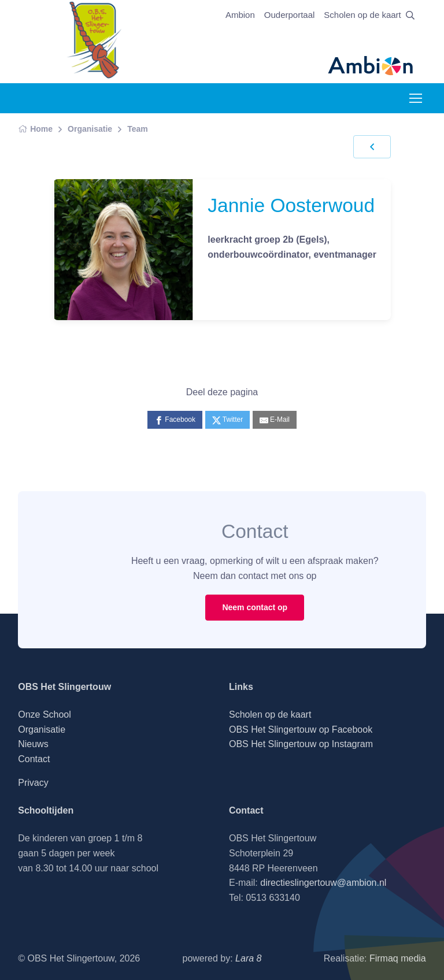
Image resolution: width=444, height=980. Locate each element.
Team (138, 129)
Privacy (33, 783)
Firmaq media (398, 958)
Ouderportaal (290, 15)
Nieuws (33, 744)
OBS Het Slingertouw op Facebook (301, 730)
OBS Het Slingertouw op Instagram (301, 744)
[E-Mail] (275, 420)
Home (35, 129)
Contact (34, 759)
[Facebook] (175, 420)
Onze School (45, 714)
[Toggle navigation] (415, 98)
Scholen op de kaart (362, 15)
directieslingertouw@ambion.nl (323, 883)
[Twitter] (228, 420)
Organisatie (90, 129)
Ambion (240, 15)
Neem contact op (255, 607)
